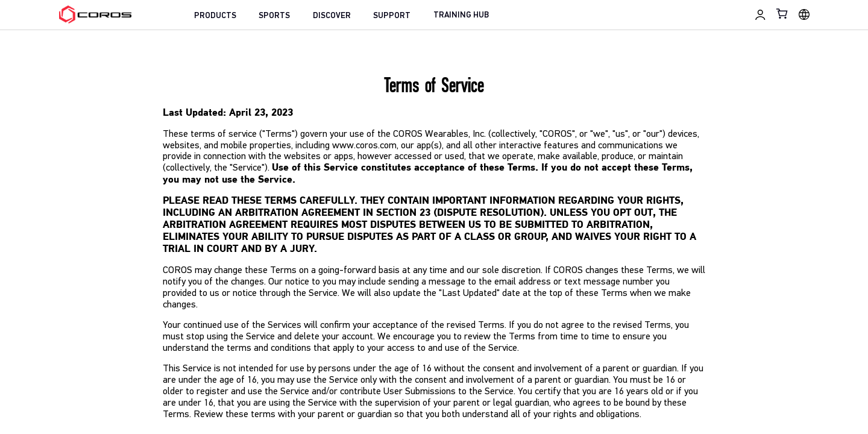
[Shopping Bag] (783, 14)
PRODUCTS (215, 16)
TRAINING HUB (461, 15)
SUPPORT (392, 16)
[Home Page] (95, 14)
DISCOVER (332, 16)
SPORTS (274, 16)
